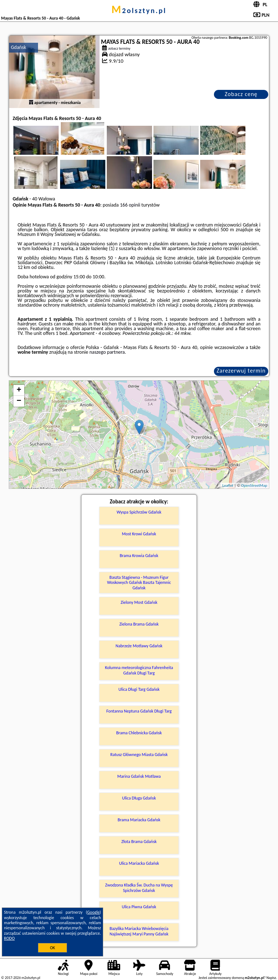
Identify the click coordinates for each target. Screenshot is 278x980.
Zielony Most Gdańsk (139, 602)
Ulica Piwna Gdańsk (139, 907)
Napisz (271, 978)
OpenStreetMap (254, 485)
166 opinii (130, 205)
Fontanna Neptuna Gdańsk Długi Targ (139, 711)
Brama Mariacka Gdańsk (139, 820)
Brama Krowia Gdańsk (139, 556)
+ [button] (19, 390)
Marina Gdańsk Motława (139, 776)
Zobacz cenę (241, 94)
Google (94, 912)
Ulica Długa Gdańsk (139, 798)
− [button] (19, 401)
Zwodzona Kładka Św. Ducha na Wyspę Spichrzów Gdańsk (139, 888)
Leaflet (228, 485)
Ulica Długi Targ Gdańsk (139, 689)
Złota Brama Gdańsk (139, 842)
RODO (9, 938)
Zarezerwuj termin (241, 371)
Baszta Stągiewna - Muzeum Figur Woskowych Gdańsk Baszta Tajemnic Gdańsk (139, 583)
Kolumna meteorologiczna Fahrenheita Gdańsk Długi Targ (139, 670)
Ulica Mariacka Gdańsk (139, 863)
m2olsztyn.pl (139, 11)
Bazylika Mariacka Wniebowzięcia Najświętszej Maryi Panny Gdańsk (139, 931)
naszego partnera (107, 352)
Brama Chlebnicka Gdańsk (139, 733)
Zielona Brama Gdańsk (139, 624)
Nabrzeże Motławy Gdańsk (139, 646)
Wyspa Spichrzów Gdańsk (139, 512)
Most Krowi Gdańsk (139, 534)
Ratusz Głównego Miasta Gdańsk (139, 755)
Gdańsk (18, 47)
